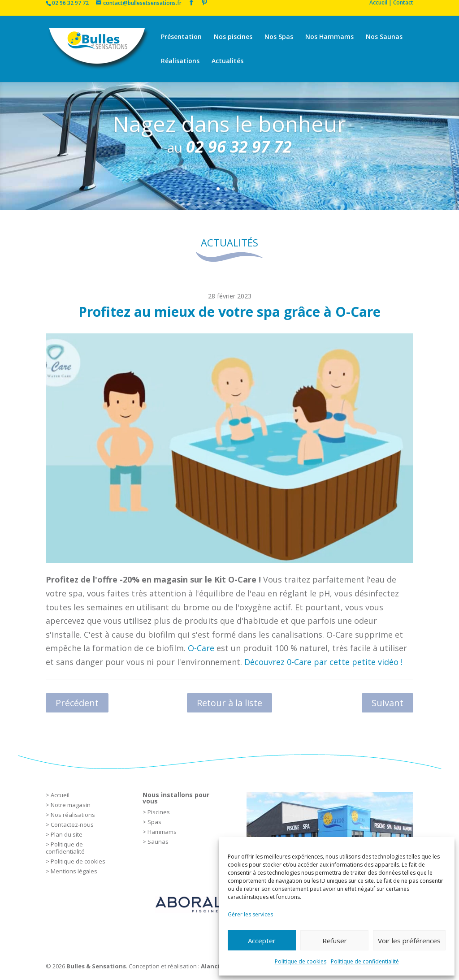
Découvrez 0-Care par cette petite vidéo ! (325, 662)
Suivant (388, 703)
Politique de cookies (301, 961)
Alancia (212, 966)
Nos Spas (279, 37)
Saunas (158, 842)
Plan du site (67, 834)
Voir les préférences (409, 941)
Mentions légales (74, 871)
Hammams (162, 832)
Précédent (77, 703)
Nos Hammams (329, 37)
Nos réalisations (73, 815)
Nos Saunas (384, 37)
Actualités (227, 61)
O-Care (201, 648)
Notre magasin (71, 805)
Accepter (262, 941)
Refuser (335, 941)
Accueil (60, 795)
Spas (154, 822)
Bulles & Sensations (96, 966)
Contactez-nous (72, 825)
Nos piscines (233, 37)
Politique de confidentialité (365, 961)
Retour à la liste (229, 703)
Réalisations (180, 61)
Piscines (159, 812)
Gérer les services (250, 914)
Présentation (181, 37)
